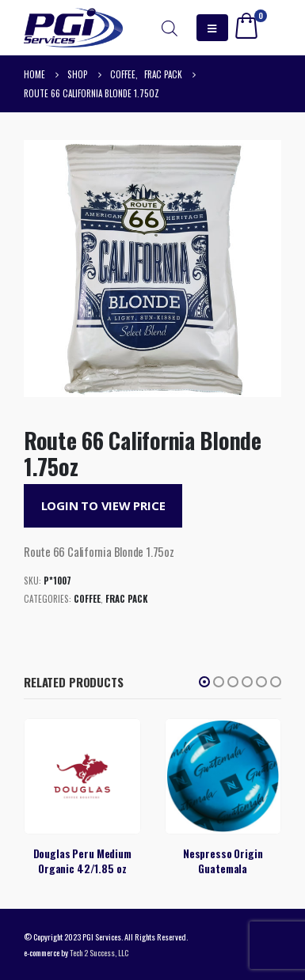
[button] (204, 682)
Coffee (87, 599)
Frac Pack (126, 599)
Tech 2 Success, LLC (99, 952)
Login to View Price (103, 505)
